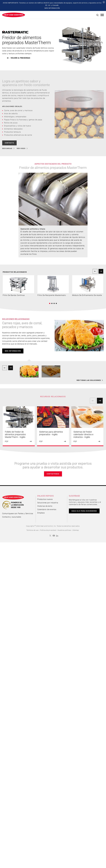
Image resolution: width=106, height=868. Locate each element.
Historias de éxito (45, 506)
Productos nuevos (45, 499)
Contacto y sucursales (12, 517)
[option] (18, 286)
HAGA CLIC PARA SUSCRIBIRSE (84, 511)
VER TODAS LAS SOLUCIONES (89, 380)
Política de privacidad (48, 530)
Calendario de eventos (47, 509)
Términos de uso (32, 530)
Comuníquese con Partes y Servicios (18, 513)
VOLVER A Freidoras (20, 58)
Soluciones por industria (48, 503)
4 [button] (56, 303)
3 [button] (54, 303)
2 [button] (52, 303)
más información (13, 351)
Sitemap (76, 530)
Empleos (41, 513)
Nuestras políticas (64, 530)
